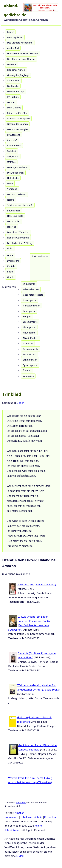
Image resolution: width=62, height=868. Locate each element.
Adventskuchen (31, 289)
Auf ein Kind (13, 81)
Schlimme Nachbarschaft (20, 205)
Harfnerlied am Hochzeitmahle (23, 54)
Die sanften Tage (16, 91)
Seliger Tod (13, 156)
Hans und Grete (15, 216)
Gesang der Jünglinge (18, 75)
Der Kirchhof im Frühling (20, 243)
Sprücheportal (30, 365)
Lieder (10, 32)
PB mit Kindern (31, 338)
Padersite (28, 344)
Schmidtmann (30, 360)
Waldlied (12, 151)
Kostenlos (50, 817)
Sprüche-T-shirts (40, 256)
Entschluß (12, 140)
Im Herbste (13, 97)
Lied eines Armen (16, 70)
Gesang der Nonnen (17, 124)
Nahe (10, 183)
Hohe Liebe (13, 178)
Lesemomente (30, 322)
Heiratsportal (30, 300)
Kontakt (11, 266)
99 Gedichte (29, 284)
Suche (10, 272)
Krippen (27, 316)
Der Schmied (14, 221)
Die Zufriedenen (15, 173)
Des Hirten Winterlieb (18, 232)
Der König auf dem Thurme (21, 59)
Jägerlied (12, 227)
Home (10, 255)
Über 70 (27, 371)
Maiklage (12, 64)
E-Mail (20, 856)
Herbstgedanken (32, 306)
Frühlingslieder (15, 37)
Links (10, 248)
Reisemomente (31, 349)
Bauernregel (14, 211)
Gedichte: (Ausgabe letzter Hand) (36, 584)
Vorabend (12, 189)
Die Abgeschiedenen (18, 167)
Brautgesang (14, 135)
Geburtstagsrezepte (33, 295)
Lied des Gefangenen (18, 238)
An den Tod (13, 48)
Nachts (11, 200)
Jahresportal (29, 311)
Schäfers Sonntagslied (18, 118)
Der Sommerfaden (17, 194)
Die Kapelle (13, 86)
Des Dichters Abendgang (20, 43)
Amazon (20, 813)
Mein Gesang (14, 108)
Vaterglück (28, 376)
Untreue (11, 162)
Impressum (13, 261)
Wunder (11, 102)
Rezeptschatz (30, 354)
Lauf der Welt (14, 146)
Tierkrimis (21, 803)
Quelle (11, 277)
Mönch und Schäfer (17, 113)
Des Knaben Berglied (18, 129)
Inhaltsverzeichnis (31, 817)
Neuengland (29, 333)
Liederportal (29, 327)
